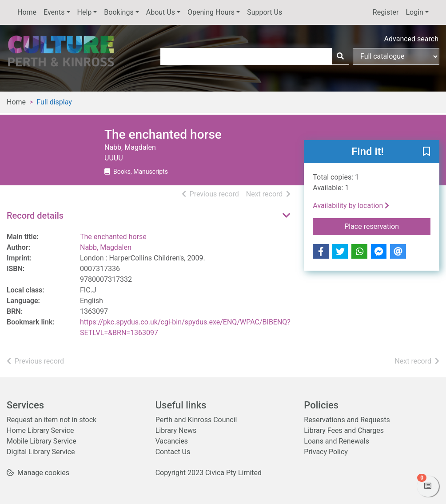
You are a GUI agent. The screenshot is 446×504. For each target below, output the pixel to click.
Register (386, 12)
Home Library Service (40, 430)
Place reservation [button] (387, 226)
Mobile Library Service (42, 441)
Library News (176, 430)
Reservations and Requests (347, 420)
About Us (161, 12)
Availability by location (351, 206)
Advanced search (411, 39)
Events (54, 12)
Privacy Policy (326, 452)
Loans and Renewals (336, 441)
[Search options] (396, 56)
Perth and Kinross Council (196, 420)
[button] (426, 152)
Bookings (119, 12)
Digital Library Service (41, 452)
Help (85, 12)
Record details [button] (35, 216)
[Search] (340, 56)
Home (27, 12)
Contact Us (173, 452)
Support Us (265, 12)
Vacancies (172, 441)
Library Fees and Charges (344, 430)
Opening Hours (211, 12)
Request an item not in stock (52, 420)
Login (414, 12)
